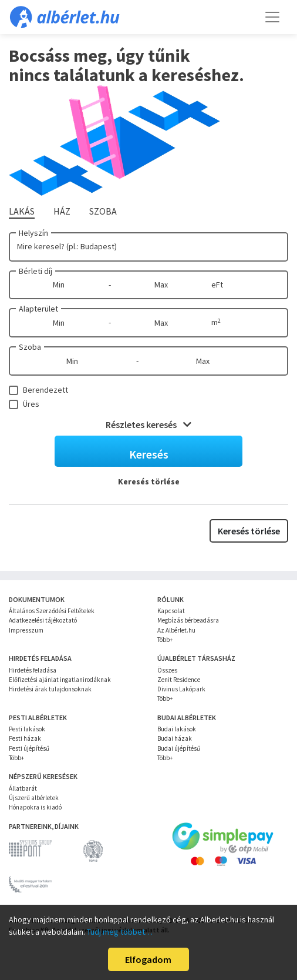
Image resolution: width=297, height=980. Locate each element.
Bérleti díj (36, 271)
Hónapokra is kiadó (35, 807)
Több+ (165, 640)
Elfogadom (148, 959)
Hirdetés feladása (33, 670)
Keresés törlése (149, 481)
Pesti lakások (27, 729)
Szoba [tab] (103, 211)
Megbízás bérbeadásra (188, 620)
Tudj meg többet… (120, 932)
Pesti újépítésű (29, 748)
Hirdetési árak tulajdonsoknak (50, 689)
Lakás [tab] (22, 211)
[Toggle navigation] (272, 17)
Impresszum (26, 630)
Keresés (149, 454)
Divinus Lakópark (181, 689)
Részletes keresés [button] (148, 424)
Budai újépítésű (179, 748)
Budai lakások (177, 729)
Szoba (30, 347)
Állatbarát (23, 788)
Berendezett (45, 390)
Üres (31, 404)
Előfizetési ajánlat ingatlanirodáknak (60, 680)
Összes (167, 670)
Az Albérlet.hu (176, 630)
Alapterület (38, 309)
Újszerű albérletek (34, 798)
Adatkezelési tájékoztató (43, 620)
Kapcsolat (171, 611)
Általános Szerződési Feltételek (52, 611)
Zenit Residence (179, 680)
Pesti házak (25, 738)
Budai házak (175, 738)
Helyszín (33, 233)
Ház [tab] (62, 211)
